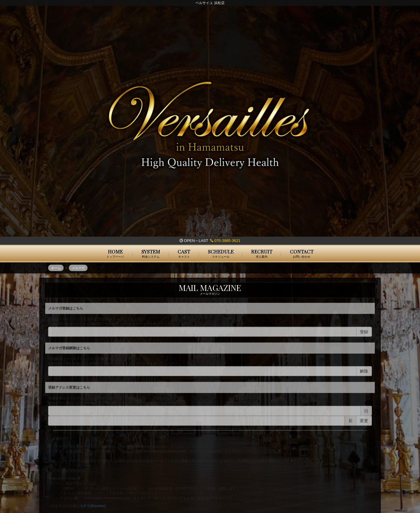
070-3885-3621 (225, 241)
